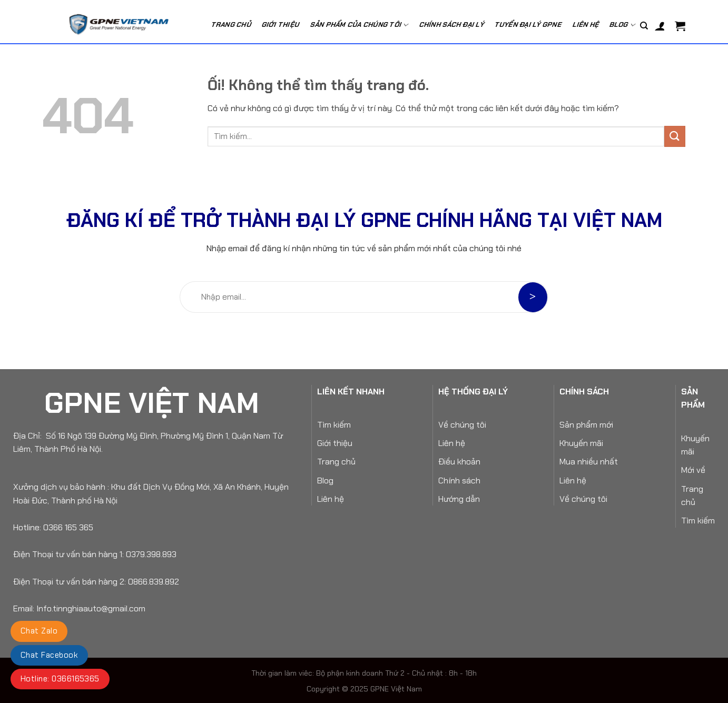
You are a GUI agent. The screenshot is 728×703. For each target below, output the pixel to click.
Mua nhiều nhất (589, 462)
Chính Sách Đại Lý (452, 24)
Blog (623, 25)
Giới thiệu (335, 443)
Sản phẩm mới (586, 425)
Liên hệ (586, 24)
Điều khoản (459, 462)
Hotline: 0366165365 (60, 679)
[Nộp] (675, 136)
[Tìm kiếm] (644, 26)
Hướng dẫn (459, 499)
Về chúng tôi (462, 425)
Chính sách (459, 481)
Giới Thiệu (281, 24)
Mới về (693, 470)
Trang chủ (231, 24)
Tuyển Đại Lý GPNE (529, 24)
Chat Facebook (49, 655)
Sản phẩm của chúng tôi (360, 25)
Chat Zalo (39, 631)
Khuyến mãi (581, 443)
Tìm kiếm (334, 425)
